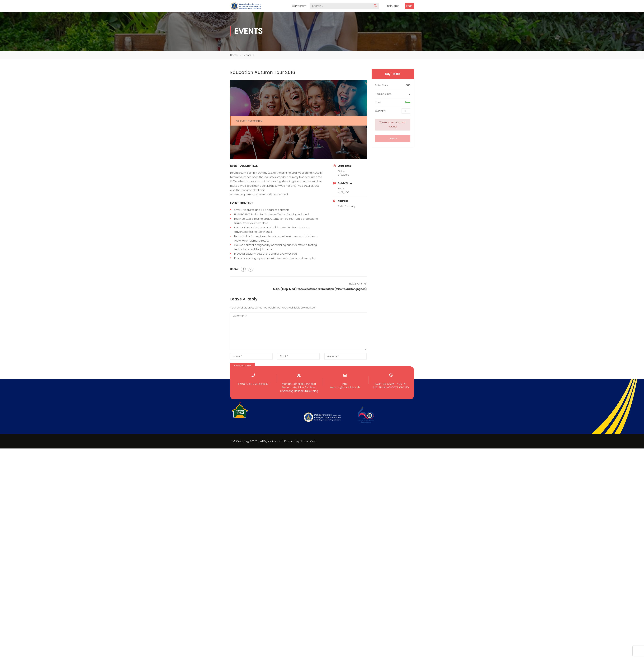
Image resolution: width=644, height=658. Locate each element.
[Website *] (346, 356)
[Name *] (251, 356)
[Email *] (298, 356)
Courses (394, 12)
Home (234, 54)
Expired (393, 138)
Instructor (393, 5)
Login (409, 5)
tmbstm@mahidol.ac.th (345, 387)
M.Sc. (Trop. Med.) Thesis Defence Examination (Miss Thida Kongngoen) (320, 288)
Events (247, 54)
